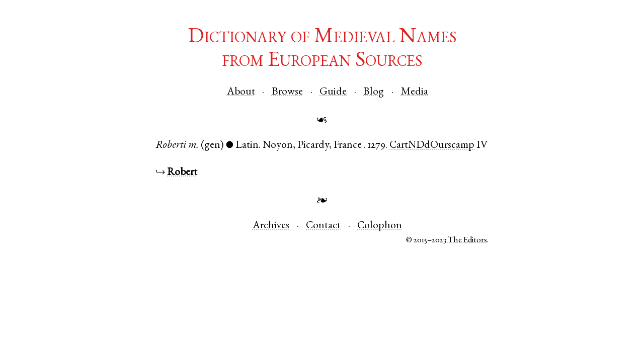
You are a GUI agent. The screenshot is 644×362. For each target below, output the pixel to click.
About (241, 92)
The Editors (467, 241)
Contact (323, 226)
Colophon (380, 226)
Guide (333, 92)
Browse (287, 92)
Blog (374, 92)
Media (415, 92)
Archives (271, 226)
